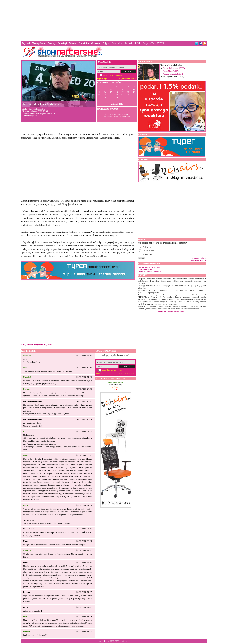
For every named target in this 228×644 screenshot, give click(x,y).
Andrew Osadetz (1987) (173, 74)
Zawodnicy (117, 43)
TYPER (160, 43)
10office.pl (124, 641)
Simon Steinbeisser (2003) (174, 68)
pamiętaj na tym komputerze (113, 75)
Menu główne (39, 43)
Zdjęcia (106, 43)
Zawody (52, 43)
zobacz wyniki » (199, 258)
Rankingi (62, 43)
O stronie (96, 43)
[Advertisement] (114, 20)
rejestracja (102, 78)
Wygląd (26, 43)
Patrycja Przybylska (37, 109)
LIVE (138, 43)
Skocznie (129, 43)
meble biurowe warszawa (150, 267)
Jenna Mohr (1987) (171, 71)
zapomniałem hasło (128, 78)
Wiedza (73, 43)
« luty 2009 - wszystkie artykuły (36, 344)
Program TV (149, 43)
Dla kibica (84, 43)
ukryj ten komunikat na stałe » (172, 312)
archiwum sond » (198, 260)
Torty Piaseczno (146, 269)
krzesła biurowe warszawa (150, 272)
